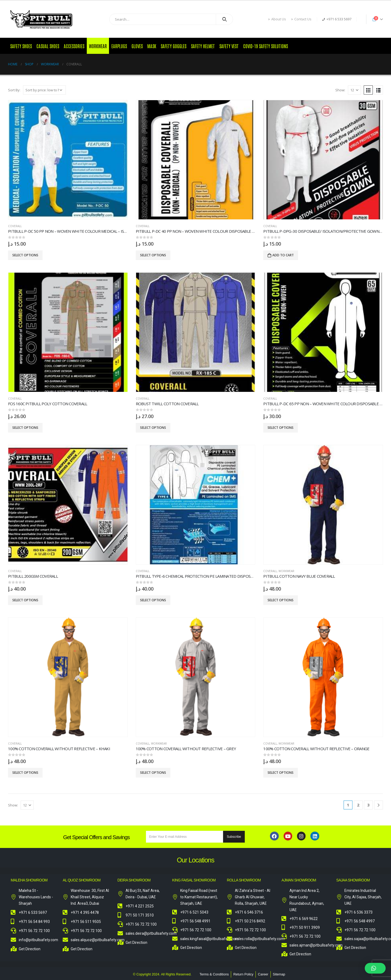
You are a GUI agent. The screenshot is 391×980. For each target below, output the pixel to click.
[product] (68, 160)
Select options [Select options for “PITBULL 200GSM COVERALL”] (25, 600)
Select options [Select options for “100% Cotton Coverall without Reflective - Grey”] (153, 773)
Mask (152, 46)
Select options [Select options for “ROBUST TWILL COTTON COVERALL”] (153, 428)
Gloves (137, 46)
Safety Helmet (203, 46)
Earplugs (119, 46)
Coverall (15, 226)
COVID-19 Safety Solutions (266, 46)
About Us (277, 19)
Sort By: (14, 90)
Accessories (74, 46)
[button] (375, 968)
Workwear (98, 46)
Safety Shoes (21, 46)
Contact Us (301, 19)
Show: (340, 90)
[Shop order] (44, 90)
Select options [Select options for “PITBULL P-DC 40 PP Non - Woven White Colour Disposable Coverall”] (153, 255)
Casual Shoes (48, 46)
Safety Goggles (174, 46)
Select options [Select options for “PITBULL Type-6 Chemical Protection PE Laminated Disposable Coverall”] (153, 600)
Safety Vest (229, 46)
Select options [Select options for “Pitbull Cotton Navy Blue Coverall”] (281, 600)
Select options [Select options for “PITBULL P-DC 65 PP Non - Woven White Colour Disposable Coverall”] (281, 428)
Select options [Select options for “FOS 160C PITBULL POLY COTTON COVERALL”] (25, 428)
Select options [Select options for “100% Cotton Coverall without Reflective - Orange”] (281, 773)
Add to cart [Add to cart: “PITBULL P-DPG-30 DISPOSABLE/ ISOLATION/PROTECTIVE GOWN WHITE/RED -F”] (283, 255)
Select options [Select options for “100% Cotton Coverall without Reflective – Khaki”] (25, 773)
